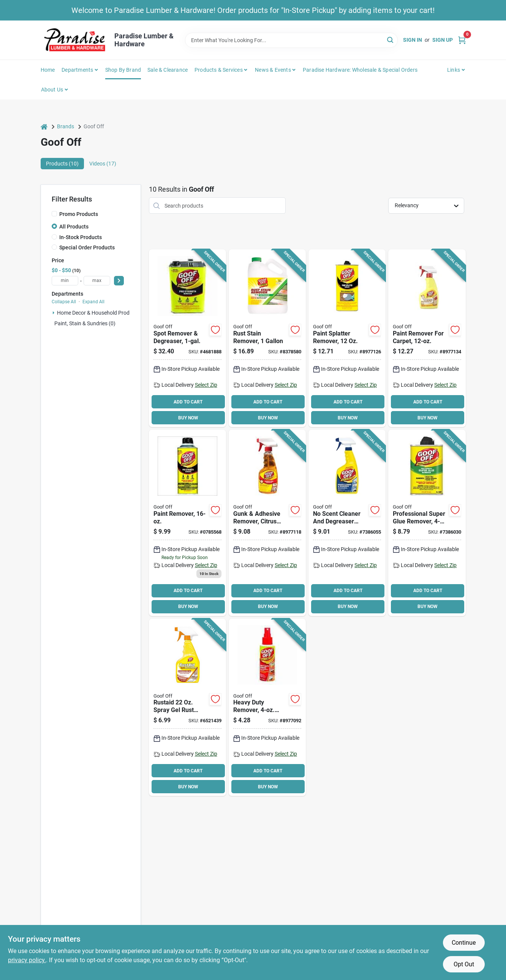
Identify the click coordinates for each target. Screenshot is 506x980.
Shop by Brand (123, 70)
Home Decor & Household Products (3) (102, 313)
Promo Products (79, 214)
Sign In (413, 40)
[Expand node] (54, 313)
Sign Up (443, 40)
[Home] (44, 127)
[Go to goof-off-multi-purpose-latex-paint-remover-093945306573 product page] (187, 338)
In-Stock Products (81, 237)
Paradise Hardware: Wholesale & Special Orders (360, 70)
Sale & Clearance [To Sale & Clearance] (168, 70)
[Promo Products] (54, 214)
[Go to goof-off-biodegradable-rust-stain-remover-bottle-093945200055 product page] (187, 707)
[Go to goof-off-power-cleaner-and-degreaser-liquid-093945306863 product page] (347, 523)
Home (48, 70)
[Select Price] (119, 281)
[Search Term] (291, 40)
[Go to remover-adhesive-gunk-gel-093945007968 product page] (267, 523)
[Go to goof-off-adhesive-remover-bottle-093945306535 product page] (187, 523)
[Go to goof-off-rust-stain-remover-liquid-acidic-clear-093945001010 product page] (267, 338)
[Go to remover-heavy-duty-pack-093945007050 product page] (267, 707)
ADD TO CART (188, 402)
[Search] (391, 40)
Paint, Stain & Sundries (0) (85, 323)
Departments (77, 70)
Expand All (93, 302)
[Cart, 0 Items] (462, 40)
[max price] (97, 281)
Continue (464, 943)
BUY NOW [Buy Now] (188, 418)
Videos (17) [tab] (103, 164)
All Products (74, 227)
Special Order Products (87, 247)
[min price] (65, 281)
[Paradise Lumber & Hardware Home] (75, 40)
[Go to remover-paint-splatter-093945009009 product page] (347, 338)
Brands (66, 126)
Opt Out (464, 964)
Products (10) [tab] (62, 164)
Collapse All (64, 302)
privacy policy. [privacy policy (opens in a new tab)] (27, 960)
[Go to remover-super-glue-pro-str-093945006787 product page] (427, 523)
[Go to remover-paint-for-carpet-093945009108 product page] (427, 338)
